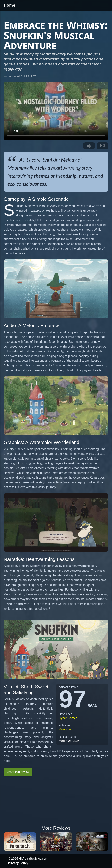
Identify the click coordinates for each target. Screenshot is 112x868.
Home (10, 5)
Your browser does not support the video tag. (56, 111)
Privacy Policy (18, 863)
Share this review (18, 772)
